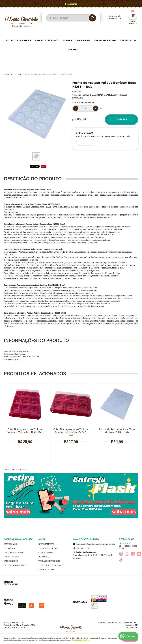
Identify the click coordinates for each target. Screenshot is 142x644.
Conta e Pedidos (112, 19)
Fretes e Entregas (48, 548)
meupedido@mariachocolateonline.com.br (96, 544)
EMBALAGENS (83, 40)
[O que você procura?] (92, 18)
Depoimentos (71, 4)
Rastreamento (46, 544)
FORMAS (68, 40)
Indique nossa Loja (14, 552)
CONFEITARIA (24, 40)
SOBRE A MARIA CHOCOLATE (18, 539)
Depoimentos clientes (16, 565)
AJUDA (42, 539)
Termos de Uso (46, 569)
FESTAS (9, 40)
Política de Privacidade (51, 565)
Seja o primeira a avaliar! (83, 102)
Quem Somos (10, 544)
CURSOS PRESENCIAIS (105, 40)
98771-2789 (84, 548)
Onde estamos (11, 557)
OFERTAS (73, 50)
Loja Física (10, 548)
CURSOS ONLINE (128, 40)
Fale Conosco (11, 561)
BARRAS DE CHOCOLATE (47, 40)
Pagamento (44, 557)
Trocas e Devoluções (50, 561)
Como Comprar (46, 552)
